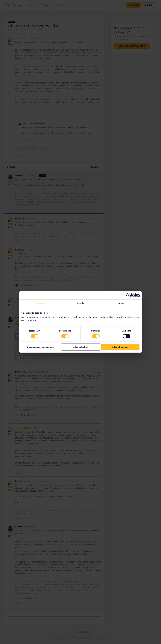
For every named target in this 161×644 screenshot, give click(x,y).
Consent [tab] (40, 303)
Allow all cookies (120, 347)
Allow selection (80, 347)
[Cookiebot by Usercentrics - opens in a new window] (128, 295)
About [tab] (121, 303)
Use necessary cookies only (41, 347)
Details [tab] (80, 303)
